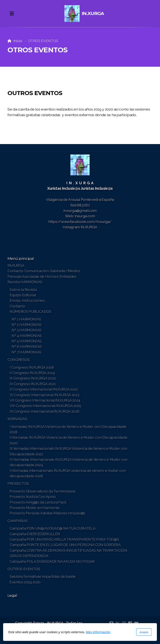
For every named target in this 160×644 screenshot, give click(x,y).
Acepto (144, 632)
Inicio (18, 41)
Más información (98, 632)
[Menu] (12, 14)
